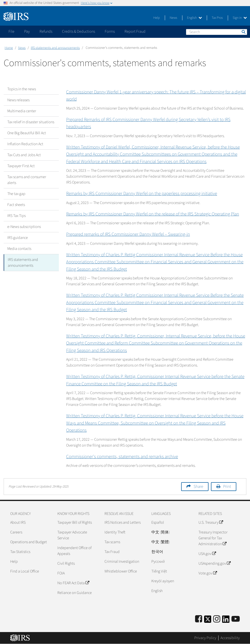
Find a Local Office (25, 571)
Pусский (158, 562)
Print (227, 487)
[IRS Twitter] (208, 621)
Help (157, 18)
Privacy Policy (205, 638)
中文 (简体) (161, 532)
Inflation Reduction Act (25, 144)
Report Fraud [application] (135, 31)
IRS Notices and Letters (123, 522)
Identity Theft (115, 532)
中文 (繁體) (161, 542)
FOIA (61, 573)
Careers (16, 532)
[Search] (217, 32)
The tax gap (16, 194)
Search (243, 32)
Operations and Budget (29, 542)
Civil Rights (66, 563)
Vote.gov (208, 573)
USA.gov (207, 554)
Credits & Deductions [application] (78, 31)
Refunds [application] (46, 31)
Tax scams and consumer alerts (27, 180)
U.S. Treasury (211, 522)
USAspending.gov (214, 563)
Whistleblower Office (121, 571)
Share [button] (198, 487)
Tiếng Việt (159, 571)
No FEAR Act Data (73, 583)
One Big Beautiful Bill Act (27, 133)
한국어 (157, 552)
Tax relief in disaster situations (31, 122)
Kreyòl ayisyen (163, 581)
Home (9, 48)
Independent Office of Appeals (74, 551)
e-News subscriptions (24, 227)
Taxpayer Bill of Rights (75, 522)
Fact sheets (16, 205)
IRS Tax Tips (16, 216)
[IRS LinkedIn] (226, 621)
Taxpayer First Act (21, 166)
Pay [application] (27, 31)
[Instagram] (217, 619)
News (173, 18)
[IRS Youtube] (236, 619)
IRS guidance (18, 238)
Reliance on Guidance (75, 593)
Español (158, 522)
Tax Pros (217, 18)
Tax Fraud (112, 552)
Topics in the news (22, 89)
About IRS (18, 522)
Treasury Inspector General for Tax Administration (213, 538)
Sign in (240, 18)
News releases (18, 100)
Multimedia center (22, 111)
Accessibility (230, 638)
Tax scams (112, 542)
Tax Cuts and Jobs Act (24, 155)
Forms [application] (110, 31)
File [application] (11, 31)
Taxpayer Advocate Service (72, 535)
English (194, 18)
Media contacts (19, 249)
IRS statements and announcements (55, 48)
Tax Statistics (20, 552)
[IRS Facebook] (199, 619)
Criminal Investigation (122, 562)
